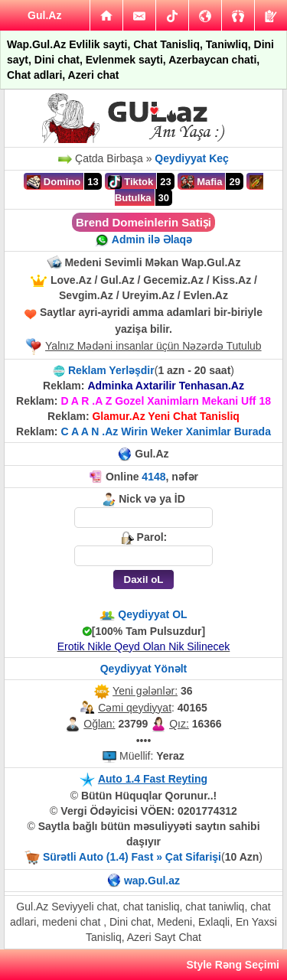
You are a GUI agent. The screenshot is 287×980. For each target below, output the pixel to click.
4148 (153, 477)
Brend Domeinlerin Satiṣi (143, 222)
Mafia (202, 182)
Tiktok (131, 182)
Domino (54, 182)
